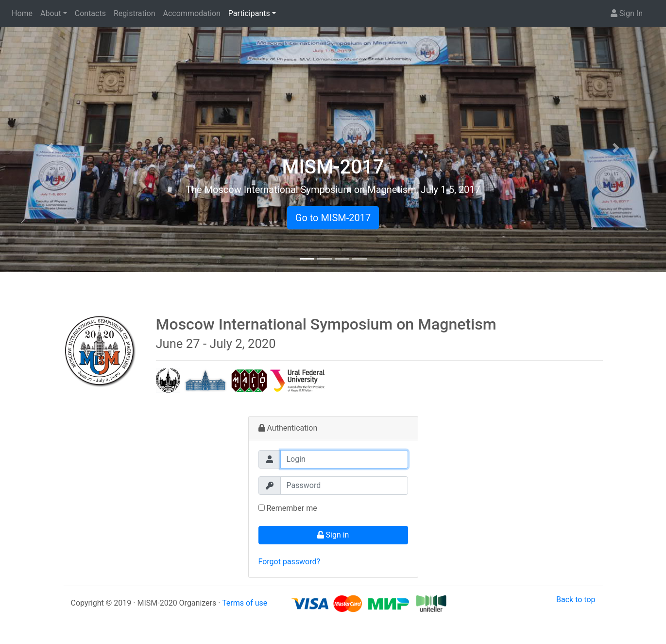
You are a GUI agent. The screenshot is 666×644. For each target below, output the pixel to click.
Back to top (576, 600)
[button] (50, 148)
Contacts (90, 13)
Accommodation (192, 13)
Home (22, 13)
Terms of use (245, 603)
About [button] (51, 13)
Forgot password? (290, 562)
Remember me (288, 508)
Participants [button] (249, 13)
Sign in (333, 535)
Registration (135, 13)
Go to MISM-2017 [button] (333, 218)
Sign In (627, 13)
